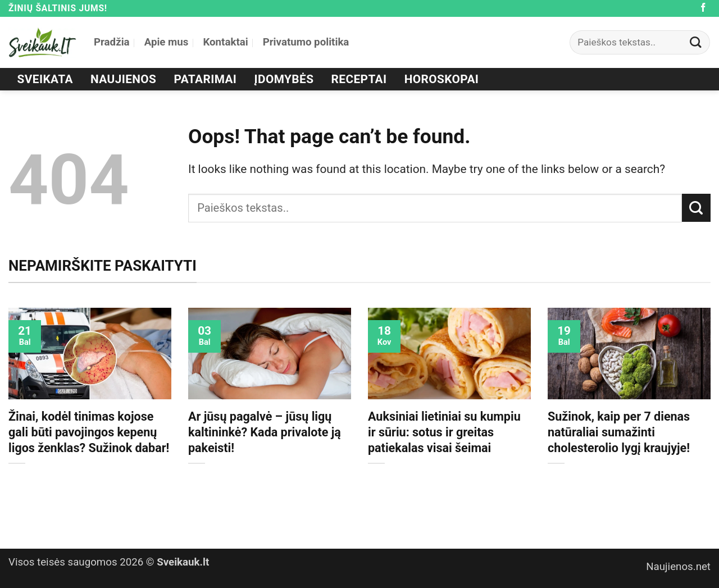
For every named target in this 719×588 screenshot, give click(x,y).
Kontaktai (225, 42)
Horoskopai (442, 79)
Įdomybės (284, 79)
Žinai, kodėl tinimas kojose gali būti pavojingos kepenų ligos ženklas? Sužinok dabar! (89, 432)
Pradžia (112, 42)
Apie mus (167, 42)
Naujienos (123, 79)
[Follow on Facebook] (703, 8)
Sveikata (45, 79)
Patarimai (206, 79)
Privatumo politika (306, 42)
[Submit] (696, 42)
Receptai (359, 79)
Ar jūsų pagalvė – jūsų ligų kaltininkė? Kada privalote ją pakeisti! (265, 432)
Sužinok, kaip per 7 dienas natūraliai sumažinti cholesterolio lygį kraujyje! (619, 432)
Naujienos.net (678, 567)
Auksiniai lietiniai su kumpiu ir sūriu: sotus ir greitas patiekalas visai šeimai (444, 432)
